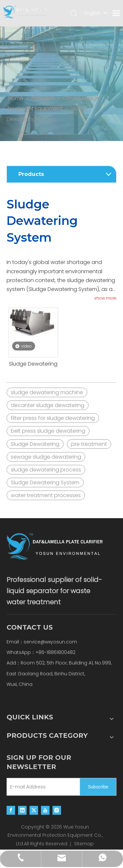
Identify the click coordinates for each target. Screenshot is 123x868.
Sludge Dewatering (33, 364)
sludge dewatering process (46, 470)
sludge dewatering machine (47, 392)
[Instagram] (57, 810)
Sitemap (84, 844)
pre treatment (89, 444)
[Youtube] (45, 810)
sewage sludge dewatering (46, 457)
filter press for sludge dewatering (53, 418)
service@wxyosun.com (50, 642)
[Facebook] (11, 810)
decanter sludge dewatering (48, 405)
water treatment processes (46, 495)
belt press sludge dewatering (48, 431)
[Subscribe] (98, 787)
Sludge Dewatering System (45, 482)
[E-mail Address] (42, 787)
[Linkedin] (22, 810)
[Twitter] (34, 810)
